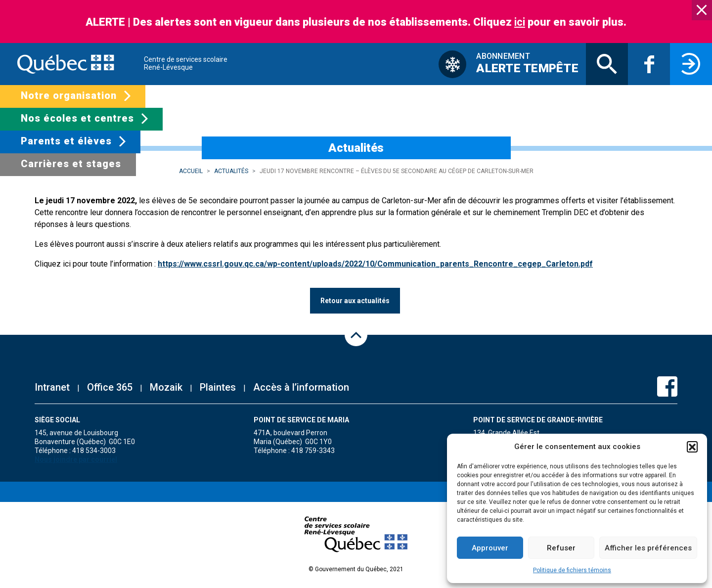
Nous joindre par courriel (76, 459)
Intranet (52, 387)
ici (520, 22)
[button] (692, 447)
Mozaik (166, 387)
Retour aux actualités (355, 301)
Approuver (490, 548)
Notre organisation (69, 95)
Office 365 (110, 387)
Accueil (191, 171)
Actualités (231, 171)
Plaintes (218, 387)
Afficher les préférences (648, 548)
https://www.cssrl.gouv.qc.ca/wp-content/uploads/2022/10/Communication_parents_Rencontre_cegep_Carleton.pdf (375, 264)
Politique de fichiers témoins (572, 570)
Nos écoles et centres (77, 118)
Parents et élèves (66, 141)
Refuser (561, 548)
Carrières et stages (71, 164)
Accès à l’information (301, 387)
